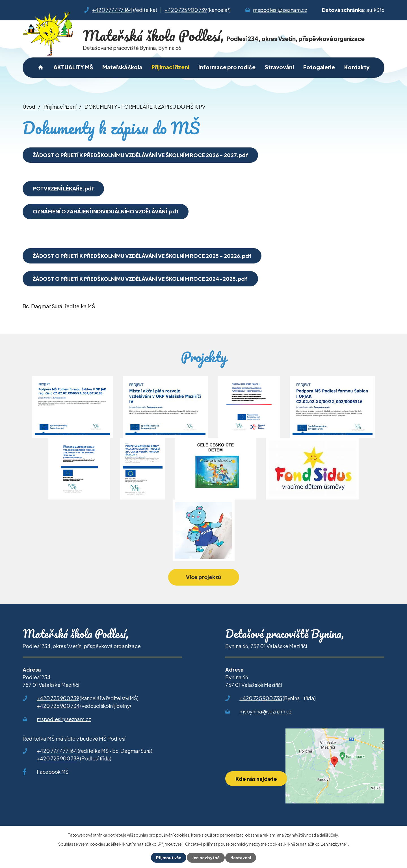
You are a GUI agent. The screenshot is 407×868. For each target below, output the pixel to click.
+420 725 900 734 (58, 706)
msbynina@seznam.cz (266, 711)
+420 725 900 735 (261, 698)
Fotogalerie (319, 67)
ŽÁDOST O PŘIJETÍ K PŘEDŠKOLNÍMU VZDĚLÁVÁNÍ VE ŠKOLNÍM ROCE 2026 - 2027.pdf (140, 155)
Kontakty (357, 67)
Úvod (41, 68)
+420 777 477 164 (112, 10)
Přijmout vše (169, 858)
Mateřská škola (122, 67)
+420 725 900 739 (186, 10)
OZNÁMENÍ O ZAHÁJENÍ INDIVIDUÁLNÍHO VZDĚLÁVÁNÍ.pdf (106, 211)
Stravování (279, 67)
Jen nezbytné (206, 858)
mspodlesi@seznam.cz (280, 10)
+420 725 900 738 (58, 758)
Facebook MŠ (53, 772)
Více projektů (203, 577)
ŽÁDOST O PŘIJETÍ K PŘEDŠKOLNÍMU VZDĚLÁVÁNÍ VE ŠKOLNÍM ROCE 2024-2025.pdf (140, 279)
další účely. (329, 835)
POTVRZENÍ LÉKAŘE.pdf (63, 188)
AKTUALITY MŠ (73, 67)
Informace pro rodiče (227, 67)
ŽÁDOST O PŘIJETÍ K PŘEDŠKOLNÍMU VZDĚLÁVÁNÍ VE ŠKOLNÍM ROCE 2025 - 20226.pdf (142, 256)
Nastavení (241, 858)
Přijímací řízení (170, 67)
